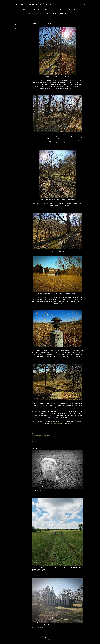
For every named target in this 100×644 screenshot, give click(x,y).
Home (23, 14)
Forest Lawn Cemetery (43, 625)
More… (67, 14)
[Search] (82, 5)
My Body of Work (38, 14)
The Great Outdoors (21, 29)
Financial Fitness (58, 14)
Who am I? (28, 14)
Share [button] (17, 21)
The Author (48, 14)
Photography (19, 27)
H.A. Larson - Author (36, 4)
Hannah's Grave (40, 490)
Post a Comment (36, 443)
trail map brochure (57, 424)
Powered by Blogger (50, 637)
